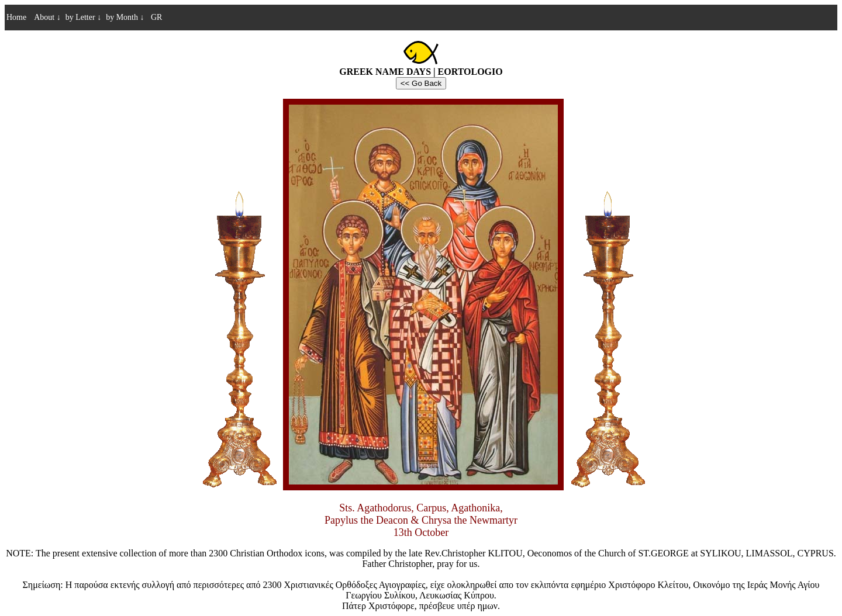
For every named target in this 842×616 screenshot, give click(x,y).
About (47, 17)
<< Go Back (421, 83)
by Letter (83, 17)
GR (155, 17)
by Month (125, 17)
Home (16, 17)
